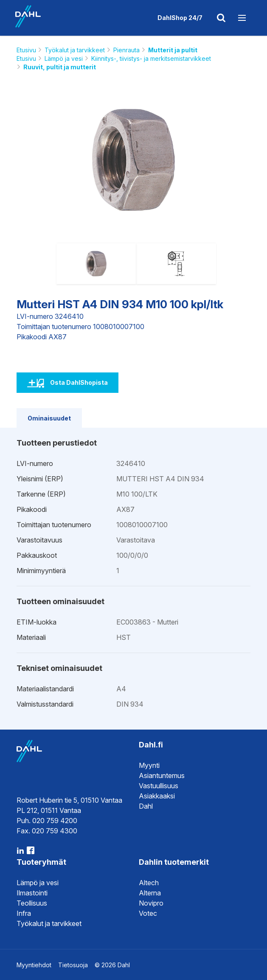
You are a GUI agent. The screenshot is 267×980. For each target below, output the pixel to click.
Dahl (146, 806)
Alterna (150, 893)
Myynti (149, 765)
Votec (148, 913)
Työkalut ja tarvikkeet (75, 50)
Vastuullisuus (159, 786)
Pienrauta (126, 50)
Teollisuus (32, 903)
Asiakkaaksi (157, 796)
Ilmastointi (32, 893)
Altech (149, 883)
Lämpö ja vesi (64, 58)
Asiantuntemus (162, 775)
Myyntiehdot (34, 965)
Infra (24, 913)
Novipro (151, 903)
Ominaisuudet (49, 418)
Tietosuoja (73, 965)
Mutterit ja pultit (173, 50)
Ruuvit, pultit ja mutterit (60, 67)
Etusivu (26, 50)
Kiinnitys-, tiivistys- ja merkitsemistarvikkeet (151, 58)
